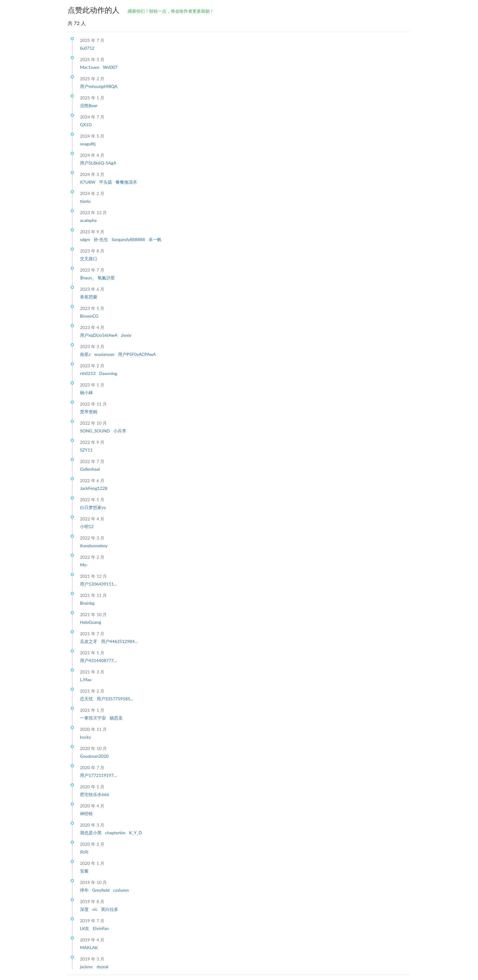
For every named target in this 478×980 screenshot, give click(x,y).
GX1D (86, 125)
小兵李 (120, 431)
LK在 (85, 928)
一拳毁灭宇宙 (94, 718)
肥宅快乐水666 (94, 794)
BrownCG (89, 316)
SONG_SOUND (95, 431)
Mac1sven (90, 67)
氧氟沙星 (106, 278)
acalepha (88, 220)
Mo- (84, 565)
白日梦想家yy (93, 507)
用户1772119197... (98, 775)
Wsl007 (110, 67)
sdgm (86, 239)
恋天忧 (87, 699)
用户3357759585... (115, 699)
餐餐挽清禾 (126, 182)
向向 (84, 852)
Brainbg (87, 603)
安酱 (84, 871)
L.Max (86, 680)
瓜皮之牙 (89, 641)
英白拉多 (110, 909)
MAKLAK (89, 947)
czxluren (121, 890)
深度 (85, 909)
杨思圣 (116, 718)
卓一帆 (155, 239)
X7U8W (88, 182)
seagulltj (88, 144)
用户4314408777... (98, 660)
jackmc (87, 967)
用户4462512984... (119, 641)
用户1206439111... (98, 584)
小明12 (87, 526)
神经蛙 (86, 813)
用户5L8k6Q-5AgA (98, 163)
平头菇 (106, 182)
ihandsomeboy (94, 546)
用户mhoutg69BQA (99, 86)
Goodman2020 (94, 756)
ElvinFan (101, 928)
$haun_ (88, 278)
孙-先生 (101, 239)
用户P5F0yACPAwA (137, 354)
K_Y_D (136, 833)
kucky (86, 737)
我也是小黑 (91, 833)
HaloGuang (91, 622)
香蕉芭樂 (89, 297)
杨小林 (86, 392)
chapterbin (116, 833)
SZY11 (86, 450)
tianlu (85, 201)
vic (96, 909)
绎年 (85, 890)
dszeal (103, 967)
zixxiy (126, 335)
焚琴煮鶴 (89, 412)
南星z (86, 354)
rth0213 (88, 373)
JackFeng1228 (94, 488)
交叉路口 (89, 259)
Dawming (108, 373)
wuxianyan (105, 354)
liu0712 (87, 48)
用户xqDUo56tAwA (99, 335)
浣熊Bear (89, 105)
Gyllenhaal (90, 469)
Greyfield (102, 890)
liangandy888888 (129, 239)
